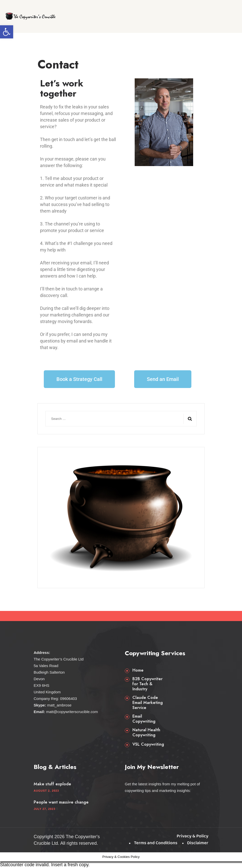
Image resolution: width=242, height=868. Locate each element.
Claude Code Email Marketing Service (148, 703)
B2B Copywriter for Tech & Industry (147, 684)
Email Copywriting (144, 719)
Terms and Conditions (156, 843)
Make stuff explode (52, 784)
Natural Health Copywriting (146, 733)
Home (138, 670)
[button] (7, 32)
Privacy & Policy (193, 836)
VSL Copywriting (148, 744)
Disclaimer (198, 843)
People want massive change (61, 802)
